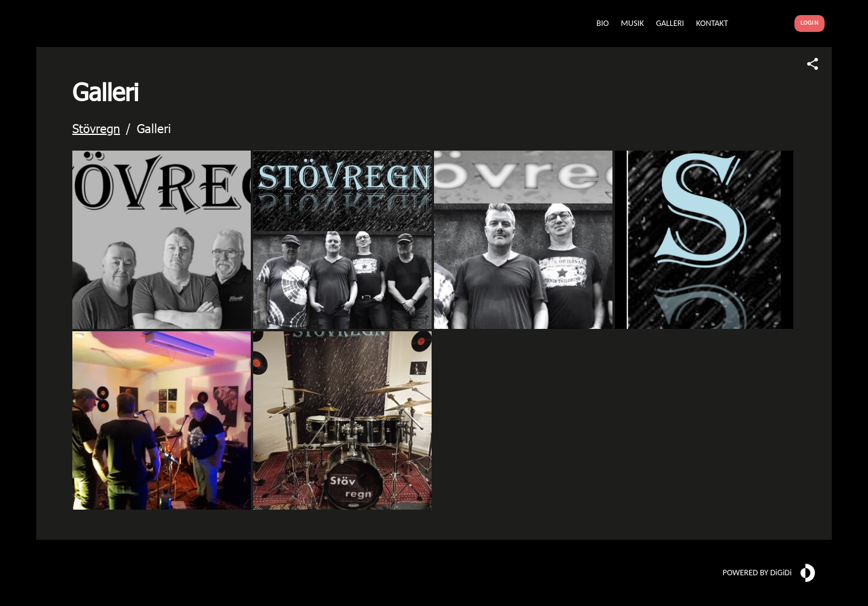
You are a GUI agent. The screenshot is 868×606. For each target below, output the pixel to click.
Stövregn (96, 128)
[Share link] (813, 64)
